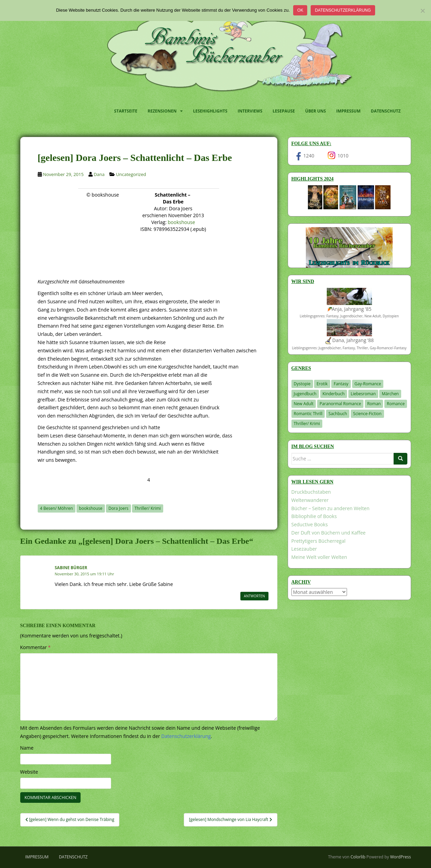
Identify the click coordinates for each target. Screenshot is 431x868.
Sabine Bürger (71, 568)
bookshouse (181, 222)
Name (27, 748)
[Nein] (422, 11)
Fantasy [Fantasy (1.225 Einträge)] (341, 384)
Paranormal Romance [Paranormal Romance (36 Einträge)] (340, 404)
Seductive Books (310, 524)
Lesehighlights (210, 111)
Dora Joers (118, 508)
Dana (99, 174)
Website (29, 772)
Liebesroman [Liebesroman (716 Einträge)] (363, 394)
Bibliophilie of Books (314, 516)
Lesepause (284, 111)
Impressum (348, 111)
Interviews (250, 111)
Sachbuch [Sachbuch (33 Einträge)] (338, 414)
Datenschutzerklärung (343, 10)
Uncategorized (131, 174)
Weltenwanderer (310, 500)
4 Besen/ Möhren (57, 508)
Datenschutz (386, 111)
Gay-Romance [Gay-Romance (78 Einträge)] (368, 384)
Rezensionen (162, 111)
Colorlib (358, 857)
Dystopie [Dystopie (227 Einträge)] (302, 384)
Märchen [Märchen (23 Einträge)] (390, 394)
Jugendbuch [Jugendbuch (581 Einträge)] (305, 394)
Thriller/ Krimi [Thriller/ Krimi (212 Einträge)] (307, 424)
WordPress (401, 857)
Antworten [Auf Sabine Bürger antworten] (254, 596)
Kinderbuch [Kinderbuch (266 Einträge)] (334, 394)
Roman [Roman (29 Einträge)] (374, 404)
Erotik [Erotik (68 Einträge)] (322, 384)
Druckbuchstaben (311, 492)
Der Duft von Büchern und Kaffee (329, 533)
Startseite (126, 111)
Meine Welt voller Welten (319, 557)
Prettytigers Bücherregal (319, 541)
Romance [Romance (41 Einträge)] (396, 404)
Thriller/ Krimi (148, 508)
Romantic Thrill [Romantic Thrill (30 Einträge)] (308, 414)
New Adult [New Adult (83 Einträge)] (304, 404)
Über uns (315, 111)
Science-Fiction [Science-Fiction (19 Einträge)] (367, 414)
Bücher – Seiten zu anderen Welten (331, 508)
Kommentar (35, 647)
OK (300, 10)
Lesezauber (304, 549)
